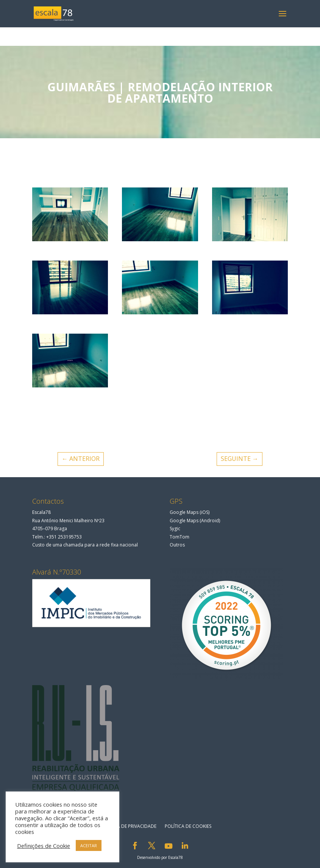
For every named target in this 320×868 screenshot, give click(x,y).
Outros (177, 545)
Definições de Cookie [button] (44, 846)
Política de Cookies (188, 826)
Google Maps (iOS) (190, 512)
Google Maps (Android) (195, 521)
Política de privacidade (128, 826)
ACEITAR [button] (89, 845)
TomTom (180, 537)
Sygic (175, 528)
